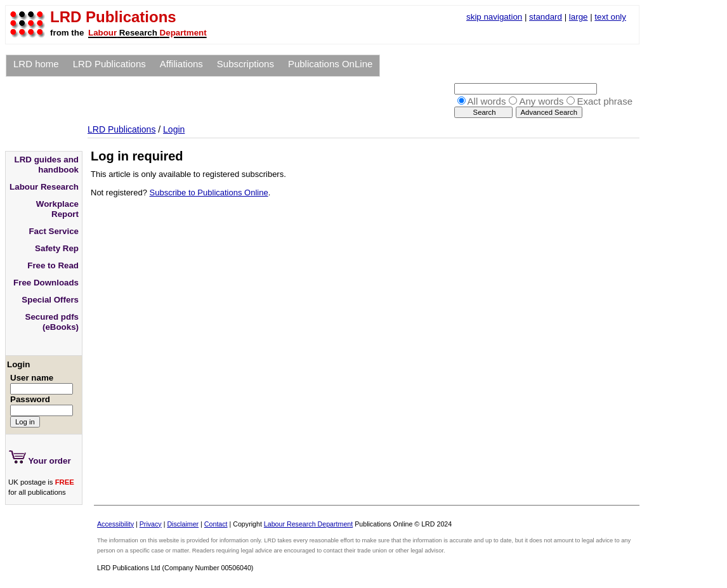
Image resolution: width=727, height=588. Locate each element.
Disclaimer (183, 524)
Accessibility (115, 524)
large (579, 17)
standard (546, 17)
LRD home (36, 64)
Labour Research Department (308, 524)
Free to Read (53, 265)
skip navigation (494, 17)
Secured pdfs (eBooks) (52, 322)
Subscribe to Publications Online (209, 193)
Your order (40, 458)
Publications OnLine (330, 64)
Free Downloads (46, 283)
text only (610, 17)
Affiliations (181, 64)
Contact (216, 524)
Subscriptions (246, 64)
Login (174, 129)
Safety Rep (57, 248)
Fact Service (54, 231)
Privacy (151, 524)
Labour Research (44, 187)
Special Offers (50, 300)
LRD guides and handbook (47, 165)
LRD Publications (109, 64)
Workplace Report (57, 209)
